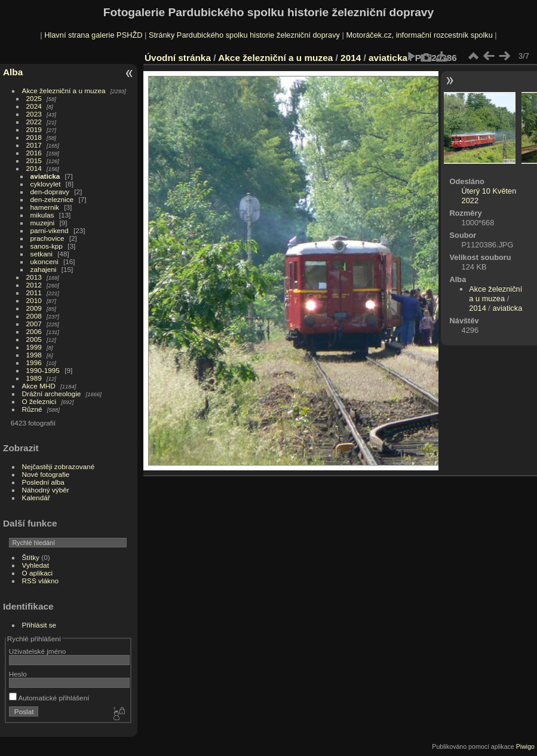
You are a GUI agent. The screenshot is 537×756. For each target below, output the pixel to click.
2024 (34, 106)
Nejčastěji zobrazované (59, 466)
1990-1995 (43, 370)
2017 (34, 145)
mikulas (42, 215)
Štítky (31, 557)
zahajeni (44, 269)
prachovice (47, 238)
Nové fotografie (46, 474)
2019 (34, 129)
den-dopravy (50, 192)
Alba (13, 72)
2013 (34, 277)
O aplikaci (38, 573)
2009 (34, 308)
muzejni (43, 223)
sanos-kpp (47, 246)
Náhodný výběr (46, 490)
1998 (34, 355)
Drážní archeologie (52, 394)
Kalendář (36, 498)
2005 (34, 339)
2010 (34, 300)
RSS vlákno (40, 581)
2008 (34, 316)
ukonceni (45, 261)
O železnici (39, 401)
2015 (34, 160)
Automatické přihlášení (49, 698)
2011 (34, 293)
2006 (34, 331)
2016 (34, 153)
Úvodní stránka (178, 58)
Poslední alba (43, 482)
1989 (34, 378)
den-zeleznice (52, 199)
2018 (34, 137)
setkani (42, 254)
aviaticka (45, 176)
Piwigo (525, 746)
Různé (32, 409)
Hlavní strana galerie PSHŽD (93, 35)
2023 (34, 114)
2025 (34, 98)
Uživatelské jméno (37, 651)
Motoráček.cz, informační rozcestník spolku (419, 35)
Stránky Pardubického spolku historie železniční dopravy (244, 35)
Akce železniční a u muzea (64, 91)
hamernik (45, 207)
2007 (34, 324)
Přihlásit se (39, 625)
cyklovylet (46, 184)
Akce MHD (39, 386)
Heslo (18, 674)
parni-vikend (50, 230)
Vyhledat (36, 565)
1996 (34, 362)
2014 (34, 168)
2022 (34, 122)
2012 (34, 285)
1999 (34, 347)
